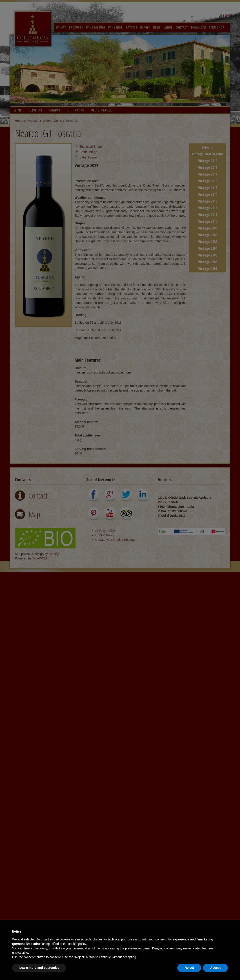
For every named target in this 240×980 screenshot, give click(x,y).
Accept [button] (215, 968)
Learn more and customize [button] (39, 968)
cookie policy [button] (77, 944)
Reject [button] (189, 968)
